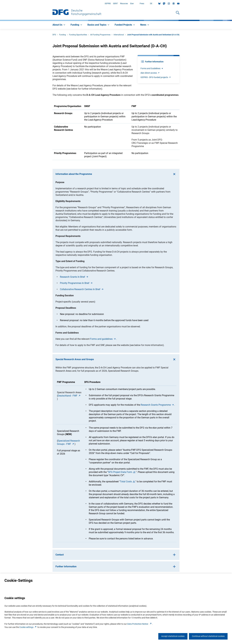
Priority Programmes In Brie (76, 283)
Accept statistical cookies (173, 636)
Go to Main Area (0, 4)
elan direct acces (150, 73)
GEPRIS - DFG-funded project (156, 77)
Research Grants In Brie (74, 277)
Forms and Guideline (152, 68)
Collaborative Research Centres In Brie (82, 289)
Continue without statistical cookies (208, 636)
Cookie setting (28, 627)
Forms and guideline (103, 339)
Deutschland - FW (69, 396)
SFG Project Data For (122, 472)
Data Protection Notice (140, 624)
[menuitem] (59, 25)
